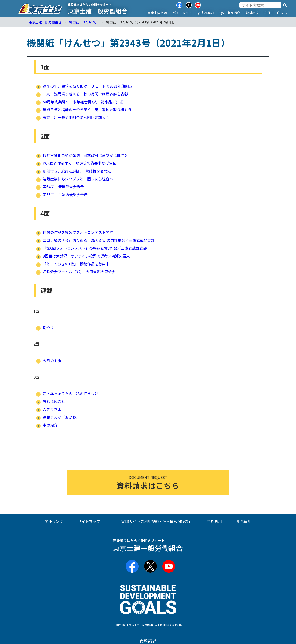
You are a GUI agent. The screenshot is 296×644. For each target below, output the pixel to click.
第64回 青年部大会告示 (63, 187)
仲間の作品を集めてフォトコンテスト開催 (78, 232)
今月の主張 (52, 361)
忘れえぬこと (54, 401)
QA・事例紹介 (230, 13)
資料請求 (252, 13)
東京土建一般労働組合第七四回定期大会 (76, 117)
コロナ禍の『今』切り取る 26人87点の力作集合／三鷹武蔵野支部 (99, 240)
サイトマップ (89, 521)
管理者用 (214, 521)
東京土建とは (157, 13)
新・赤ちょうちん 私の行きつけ (71, 393)
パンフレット (182, 13)
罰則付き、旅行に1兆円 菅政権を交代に (77, 171)
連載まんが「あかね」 (61, 417)
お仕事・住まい (275, 13)
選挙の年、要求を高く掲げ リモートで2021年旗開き (88, 86)
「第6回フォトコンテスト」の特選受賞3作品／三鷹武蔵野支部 (95, 248)
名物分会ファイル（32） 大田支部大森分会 (79, 272)
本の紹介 (50, 425)
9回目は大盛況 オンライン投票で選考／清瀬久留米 (86, 256)
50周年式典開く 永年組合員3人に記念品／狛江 (83, 102)
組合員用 (244, 521)
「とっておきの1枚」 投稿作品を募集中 (76, 264)
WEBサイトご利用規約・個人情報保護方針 (157, 521)
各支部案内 (206, 13)
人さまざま (52, 409)
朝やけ (48, 327)
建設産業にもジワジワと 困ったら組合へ (78, 179)
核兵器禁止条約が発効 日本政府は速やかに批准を (85, 155)
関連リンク (54, 521)
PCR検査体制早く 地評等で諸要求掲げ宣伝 (80, 163)
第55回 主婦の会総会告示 (65, 195)
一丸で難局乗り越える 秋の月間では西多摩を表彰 (85, 94)
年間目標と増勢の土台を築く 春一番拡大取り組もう (87, 110)
